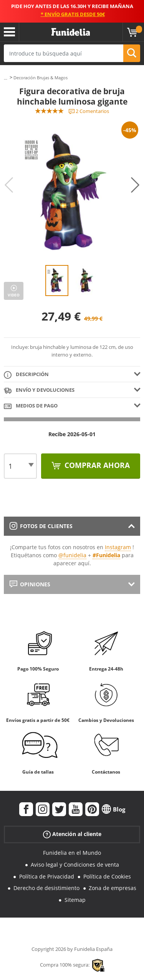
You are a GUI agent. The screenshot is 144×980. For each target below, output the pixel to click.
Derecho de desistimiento (46, 888)
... (6, 78)
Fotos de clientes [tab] (41, 526)
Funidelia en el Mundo (72, 853)
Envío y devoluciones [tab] (39, 390)
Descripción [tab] (26, 375)
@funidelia (72, 555)
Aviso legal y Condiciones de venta (75, 865)
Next (135, 185)
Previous (9, 185)
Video (14, 295)
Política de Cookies (107, 876)
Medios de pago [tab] (31, 406)
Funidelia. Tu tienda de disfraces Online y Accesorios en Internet (71, 32)
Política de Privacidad (47, 876)
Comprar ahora (96, 465)
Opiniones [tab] (30, 584)
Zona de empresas (113, 888)
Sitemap (75, 900)
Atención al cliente (72, 834)
